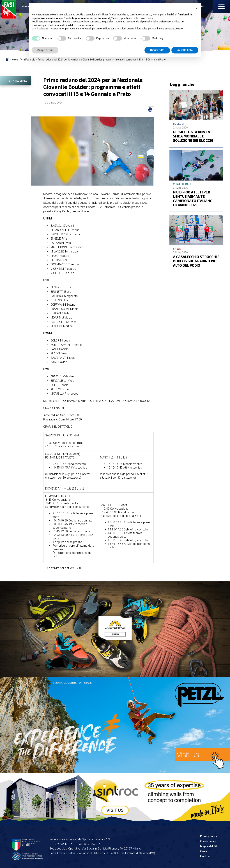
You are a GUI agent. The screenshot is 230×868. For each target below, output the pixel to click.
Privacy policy (209, 836)
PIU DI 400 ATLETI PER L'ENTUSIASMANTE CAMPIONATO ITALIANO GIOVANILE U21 (193, 198)
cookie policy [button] (146, 18)
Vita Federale (18, 81)
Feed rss (205, 856)
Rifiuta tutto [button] (157, 50)
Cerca (204, 851)
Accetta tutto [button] (185, 50)
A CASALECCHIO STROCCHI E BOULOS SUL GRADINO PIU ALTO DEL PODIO (196, 261)
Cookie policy (208, 841)
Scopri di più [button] (45, 50)
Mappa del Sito (209, 846)
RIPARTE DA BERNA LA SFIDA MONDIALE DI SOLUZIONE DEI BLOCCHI (193, 136)
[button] (197, 9)
